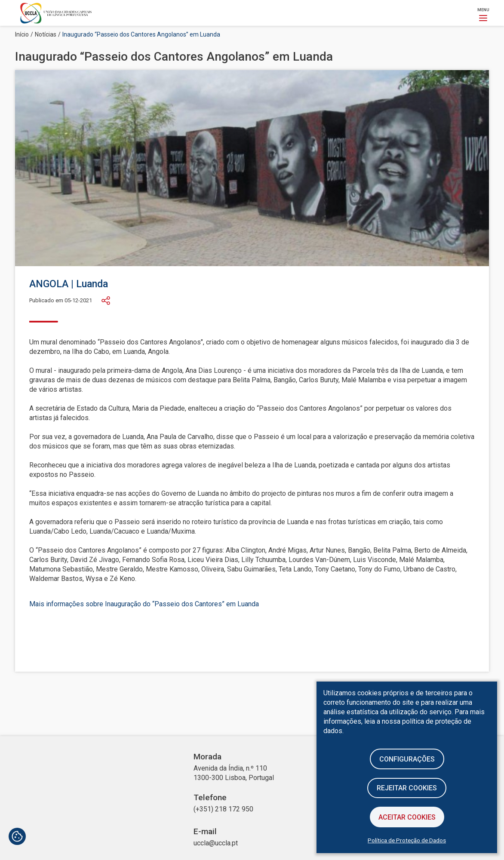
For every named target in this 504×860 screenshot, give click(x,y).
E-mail (205, 832)
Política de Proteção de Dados (407, 840)
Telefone (210, 798)
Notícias (46, 34)
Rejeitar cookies (407, 788)
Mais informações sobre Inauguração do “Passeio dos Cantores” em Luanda (144, 604)
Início (22, 34)
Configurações (407, 759)
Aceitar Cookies (407, 817)
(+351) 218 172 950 (223, 809)
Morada (207, 757)
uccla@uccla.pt (216, 843)
